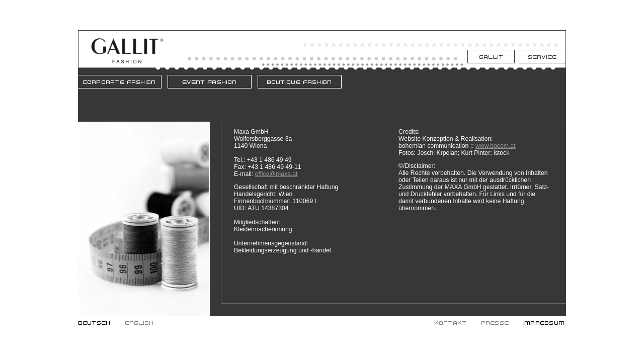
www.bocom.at (496, 146)
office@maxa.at (276, 174)
